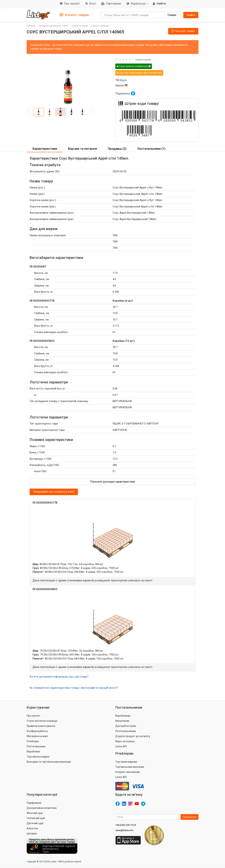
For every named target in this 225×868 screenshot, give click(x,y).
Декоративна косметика (42, 808)
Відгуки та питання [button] (82, 149)
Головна (31, 26)
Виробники (33, 752)
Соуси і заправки (100, 26)
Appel (123, 80)
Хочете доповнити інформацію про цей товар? (59, 677)
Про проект (33, 716)
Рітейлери (33, 741)
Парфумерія (34, 803)
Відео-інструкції (125, 741)
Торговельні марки (38, 757)
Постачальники (36, 746)
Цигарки (32, 833)
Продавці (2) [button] (117, 149)
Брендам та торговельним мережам (49, 762)
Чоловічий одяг (36, 818)
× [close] (194, 45)
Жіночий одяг (35, 813)
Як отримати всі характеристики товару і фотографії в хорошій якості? (74, 688)
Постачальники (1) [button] (151, 149)
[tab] (74, 15)
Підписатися (190, 817)
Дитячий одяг (35, 823)
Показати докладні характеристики (112, 482)
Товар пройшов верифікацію (134, 66)
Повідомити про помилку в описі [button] (54, 492)
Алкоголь (32, 828)
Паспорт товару (183, 31)
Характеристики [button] (45, 149)
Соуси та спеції (80, 26)
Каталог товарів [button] (74, 15)
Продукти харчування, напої (54, 26)
